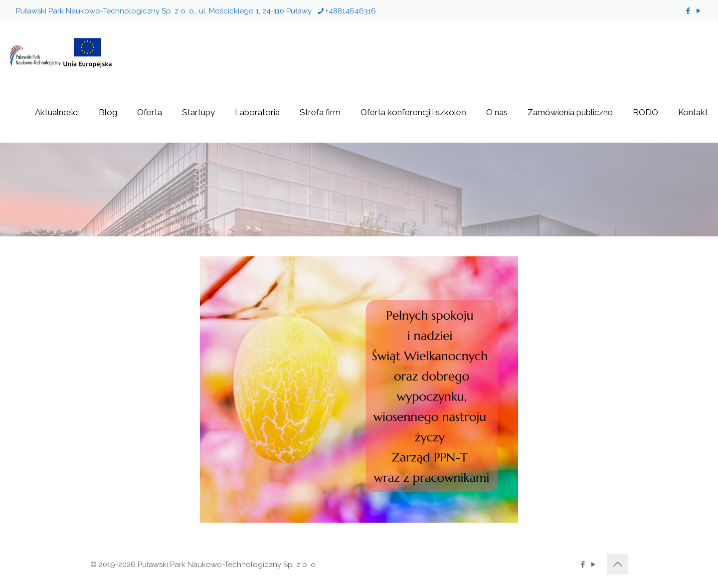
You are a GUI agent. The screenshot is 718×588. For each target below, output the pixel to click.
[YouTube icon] (698, 11)
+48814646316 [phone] (351, 11)
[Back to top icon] (617, 564)
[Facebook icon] (688, 11)
